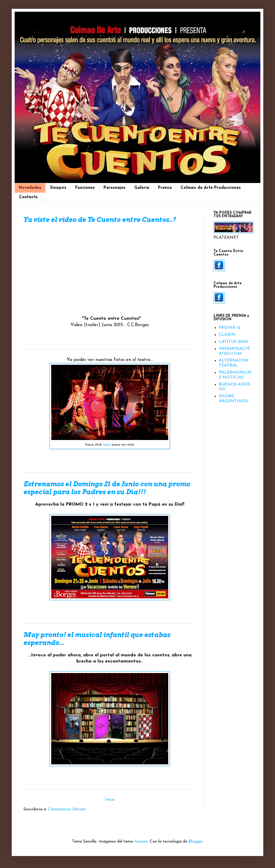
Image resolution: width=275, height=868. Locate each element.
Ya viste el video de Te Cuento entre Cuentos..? (100, 220)
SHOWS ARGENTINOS (233, 399)
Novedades (30, 188)
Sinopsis (58, 188)
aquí (107, 445)
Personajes (115, 188)
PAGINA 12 (230, 328)
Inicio (110, 800)
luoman (141, 842)
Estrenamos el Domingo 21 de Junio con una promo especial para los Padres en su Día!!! (107, 488)
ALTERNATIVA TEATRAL (234, 363)
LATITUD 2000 (234, 342)
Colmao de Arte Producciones (211, 188)
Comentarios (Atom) (67, 809)
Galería (142, 188)
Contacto (28, 197)
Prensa (165, 188)
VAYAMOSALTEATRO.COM (234, 351)
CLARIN (227, 335)
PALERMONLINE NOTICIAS (235, 375)
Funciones (85, 188)
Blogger (195, 842)
